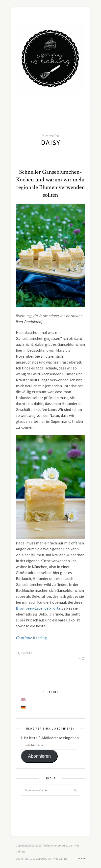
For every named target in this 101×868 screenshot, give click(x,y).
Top (82, 858)
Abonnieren (39, 756)
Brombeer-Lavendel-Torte (38, 608)
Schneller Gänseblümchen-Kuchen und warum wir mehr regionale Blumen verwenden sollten (51, 183)
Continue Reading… (33, 638)
